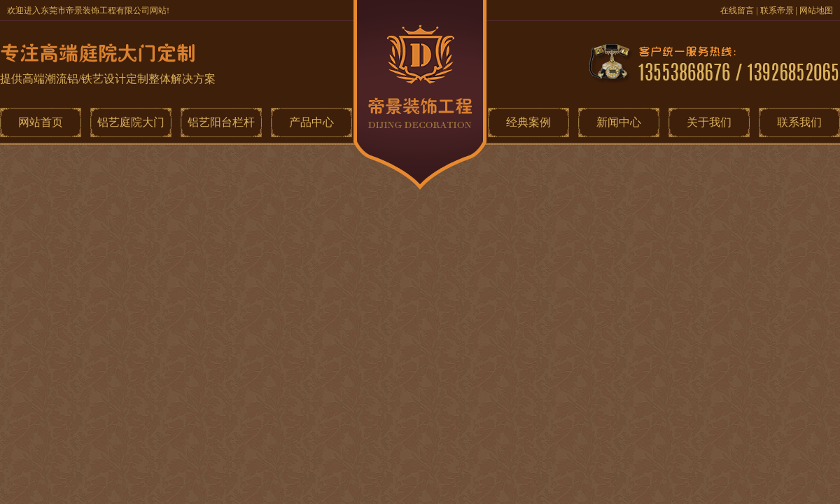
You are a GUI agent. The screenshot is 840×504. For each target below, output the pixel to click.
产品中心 (311, 122)
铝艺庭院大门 (131, 122)
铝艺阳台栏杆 (221, 122)
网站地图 (816, 10)
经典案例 (528, 122)
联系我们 (799, 122)
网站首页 (41, 122)
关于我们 (709, 122)
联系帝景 (777, 10)
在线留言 (737, 10)
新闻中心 (619, 122)
